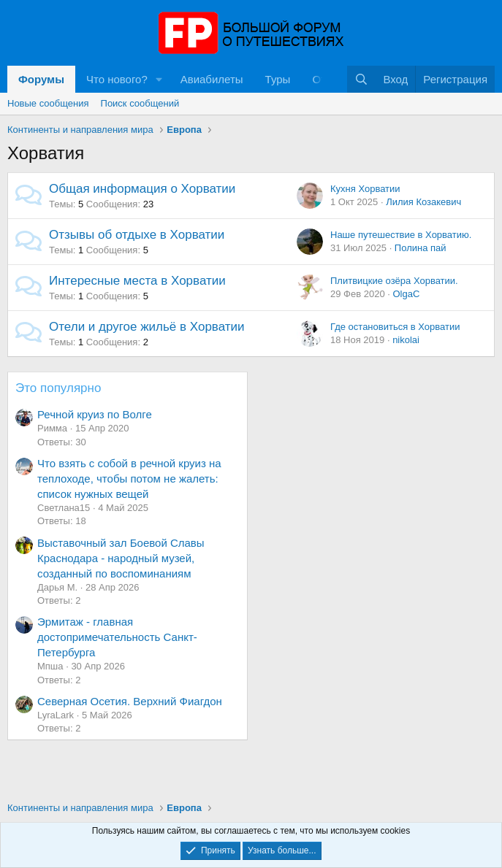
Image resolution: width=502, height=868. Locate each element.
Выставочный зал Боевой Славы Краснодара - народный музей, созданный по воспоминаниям (121, 558)
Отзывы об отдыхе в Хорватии (137, 235)
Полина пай (421, 248)
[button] (159, 79)
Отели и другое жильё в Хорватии (147, 327)
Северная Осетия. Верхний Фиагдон (130, 701)
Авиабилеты (212, 79)
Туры (278, 79)
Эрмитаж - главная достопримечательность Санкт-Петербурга (117, 637)
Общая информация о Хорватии (142, 189)
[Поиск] (361, 79)
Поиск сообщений (140, 103)
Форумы (41, 79)
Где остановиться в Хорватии (395, 327)
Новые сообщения (48, 103)
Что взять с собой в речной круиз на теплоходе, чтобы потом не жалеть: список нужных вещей (129, 479)
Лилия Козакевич (423, 202)
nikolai (406, 340)
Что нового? (117, 79)
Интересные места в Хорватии (137, 281)
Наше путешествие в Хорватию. (401, 235)
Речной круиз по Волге (95, 414)
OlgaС (406, 294)
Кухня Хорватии (365, 189)
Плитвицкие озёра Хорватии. (394, 281)
